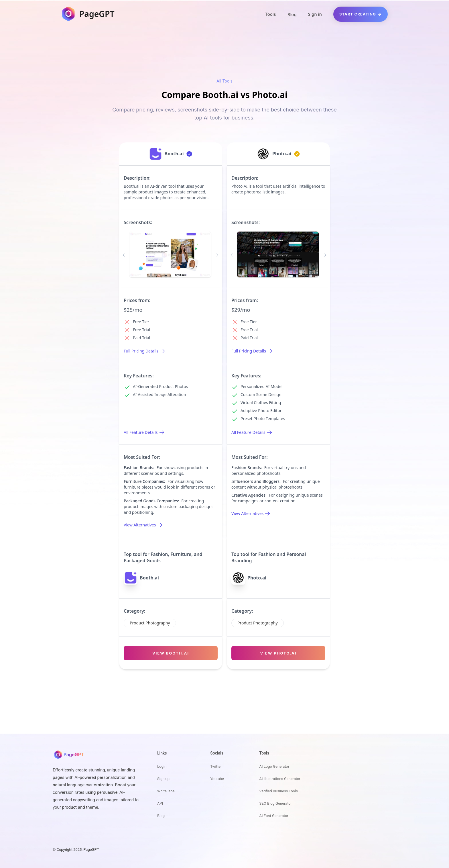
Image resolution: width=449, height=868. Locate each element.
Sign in (315, 14)
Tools (270, 14)
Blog (292, 14)
